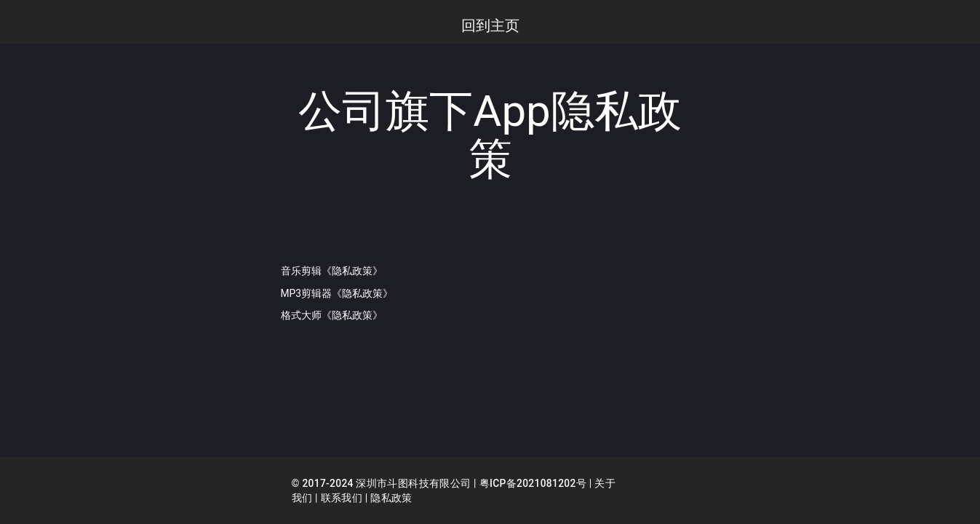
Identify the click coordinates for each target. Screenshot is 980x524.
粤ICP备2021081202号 (534, 484)
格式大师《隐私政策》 (332, 314)
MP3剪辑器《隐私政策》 (337, 293)
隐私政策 (391, 499)
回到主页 (490, 25)
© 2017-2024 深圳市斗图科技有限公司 (382, 484)
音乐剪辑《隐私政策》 (332, 271)
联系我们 (342, 499)
